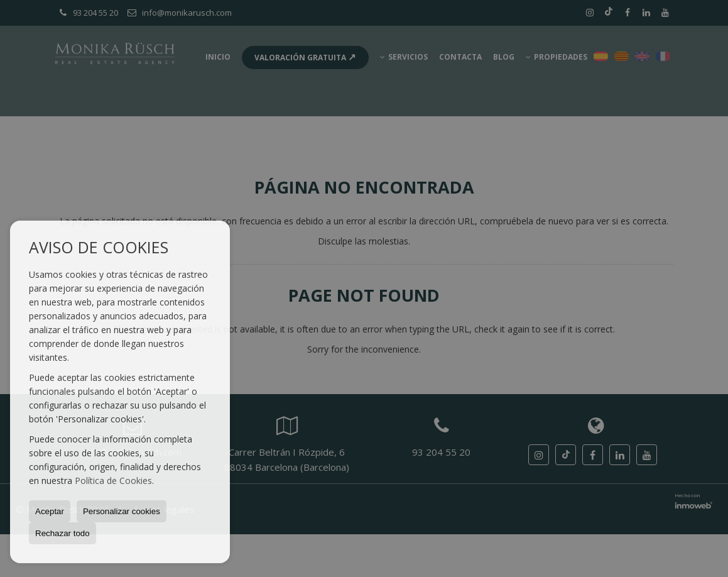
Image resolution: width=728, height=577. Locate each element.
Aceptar (50, 511)
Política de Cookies (113, 481)
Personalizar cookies (122, 511)
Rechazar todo (62, 533)
